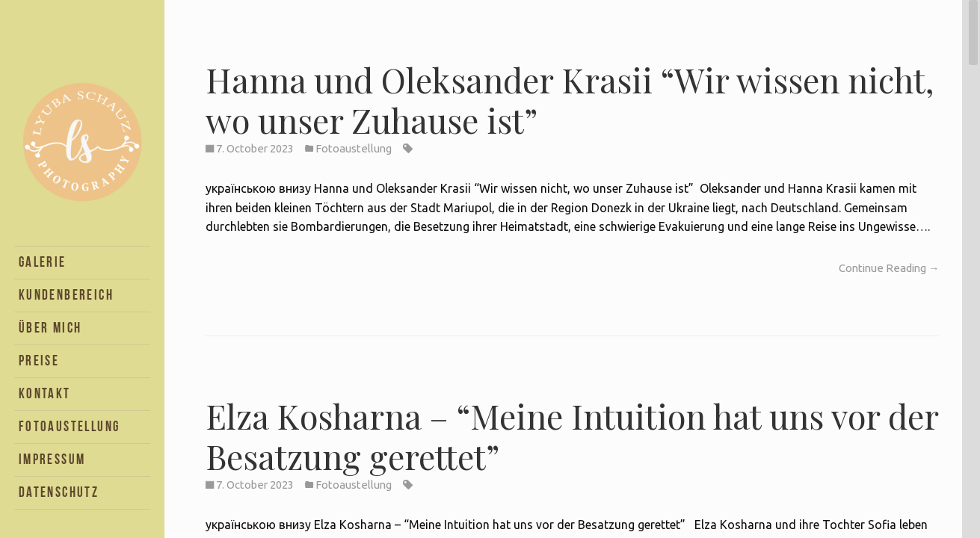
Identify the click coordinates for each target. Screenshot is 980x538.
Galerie (43, 262)
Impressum (52, 459)
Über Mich (50, 328)
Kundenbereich (66, 295)
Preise (39, 361)
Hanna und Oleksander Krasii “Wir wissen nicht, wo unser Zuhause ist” (570, 99)
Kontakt (45, 393)
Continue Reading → (889, 268)
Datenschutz (59, 492)
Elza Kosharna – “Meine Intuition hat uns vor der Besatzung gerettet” (572, 436)
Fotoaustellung (70, 426)
